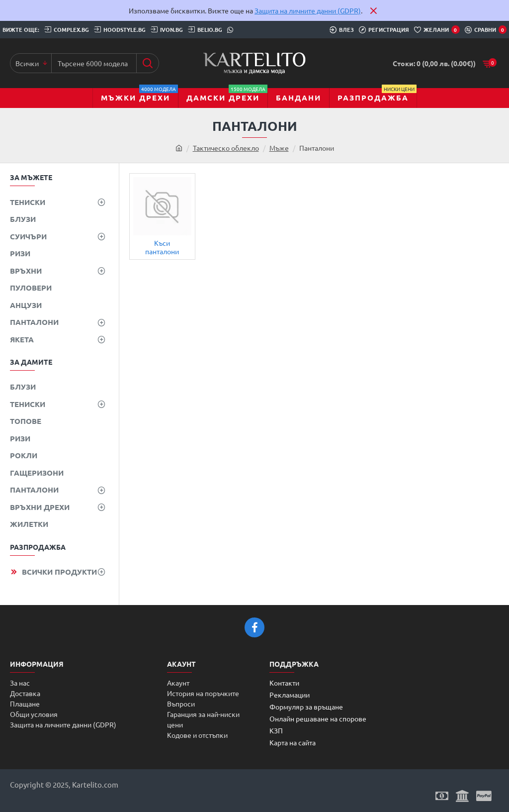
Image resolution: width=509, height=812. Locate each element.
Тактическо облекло (226, 148)
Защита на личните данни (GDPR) (308, 10)
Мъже (279, 148)
